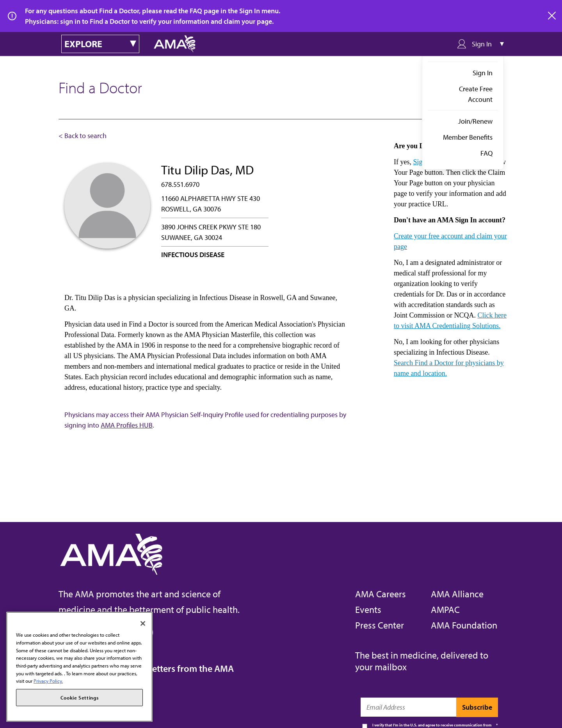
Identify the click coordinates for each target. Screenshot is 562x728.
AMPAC (445, 609)
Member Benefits (468, 137)
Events (368, 609)
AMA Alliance (457, 594)
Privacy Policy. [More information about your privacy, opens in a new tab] (48, 681)
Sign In (483, 73)
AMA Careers (381, 594)
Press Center (380, 625)
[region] (79, 667)
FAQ (486, 153)
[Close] (143, 623)
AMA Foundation (464, 625)
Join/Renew (475, 121)
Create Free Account (476, 94)
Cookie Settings (80, 698)
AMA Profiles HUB (127, 425)
